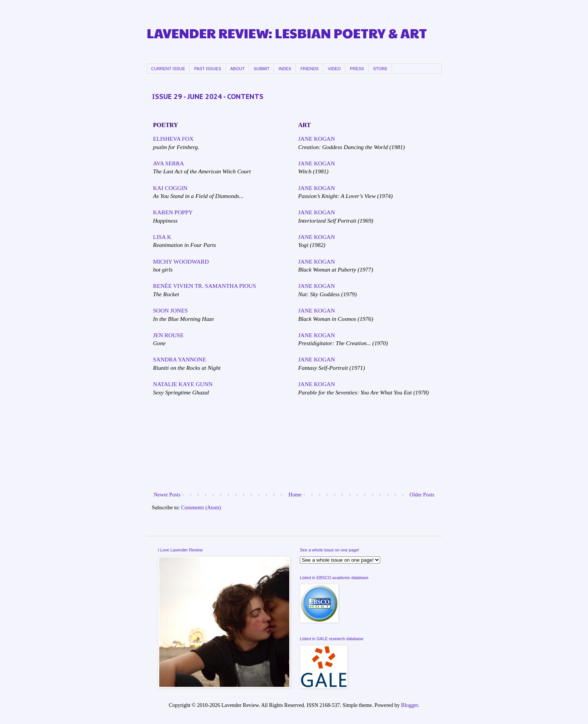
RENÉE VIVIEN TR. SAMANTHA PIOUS (205, 286)
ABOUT (237, 69)
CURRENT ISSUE (168, 69)
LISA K (162, 237)
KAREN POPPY (173, 212)
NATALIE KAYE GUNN (183, 384)
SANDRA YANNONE (180, 359)
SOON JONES (171, 310)
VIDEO (334, 69)
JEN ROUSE (169, 335)
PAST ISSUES (208, 69)
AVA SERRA (169, 163)
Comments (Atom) (201, 508)
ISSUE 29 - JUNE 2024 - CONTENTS (208, 97)
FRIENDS (309, 69)
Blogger (409, 705)
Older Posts (422, 495)
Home (295, 495)
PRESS (357, 69)
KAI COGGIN (170, 188)
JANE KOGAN (317, 139)
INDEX (285, 69)
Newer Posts (167, 495)
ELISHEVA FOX (173, 139)
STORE (380, 69)
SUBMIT (262, 69)
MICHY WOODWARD (181, 261)
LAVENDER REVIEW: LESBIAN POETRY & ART (287, 33)
